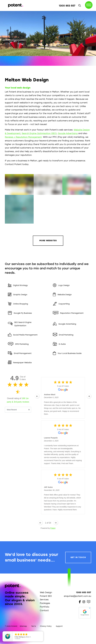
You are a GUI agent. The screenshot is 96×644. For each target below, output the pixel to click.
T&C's (33, 626)
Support (59, 626)
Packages (45, 603)
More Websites (48, 241)
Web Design (46, 592)
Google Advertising (68, 133)
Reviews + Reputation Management (23, 137)
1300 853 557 (67, 6)
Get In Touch (78, 557)
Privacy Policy (46, 626)
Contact (44, 610)
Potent (53, 528)
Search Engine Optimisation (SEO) (39, 133)
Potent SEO (46, 596)
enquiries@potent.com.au (77, 596)
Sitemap (23, 626)
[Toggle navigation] (89, 5)
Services (44, 600)
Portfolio (45, 607)
